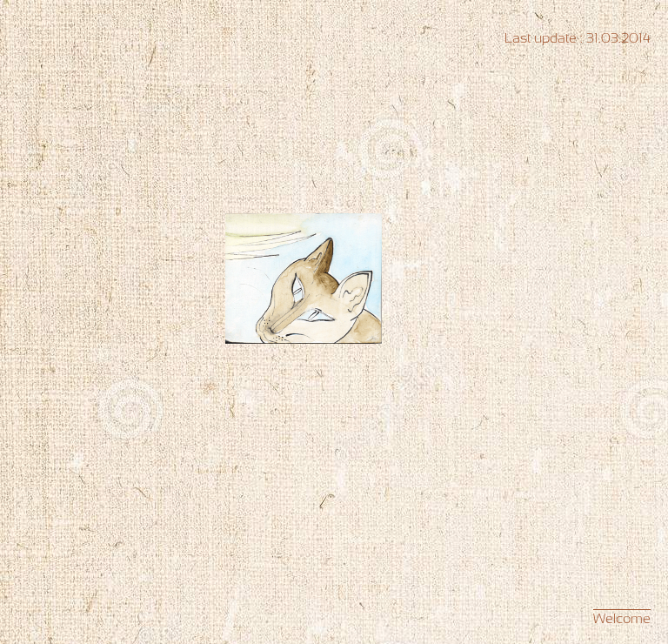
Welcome (622, 618)
